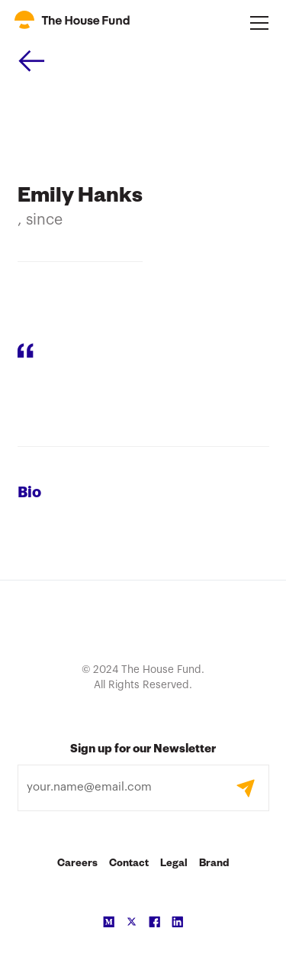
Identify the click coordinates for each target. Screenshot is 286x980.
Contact (129, 865)
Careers (77, 865)
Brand (214, 865)
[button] (256, 23)
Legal (174, 865)
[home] (72, 23)
